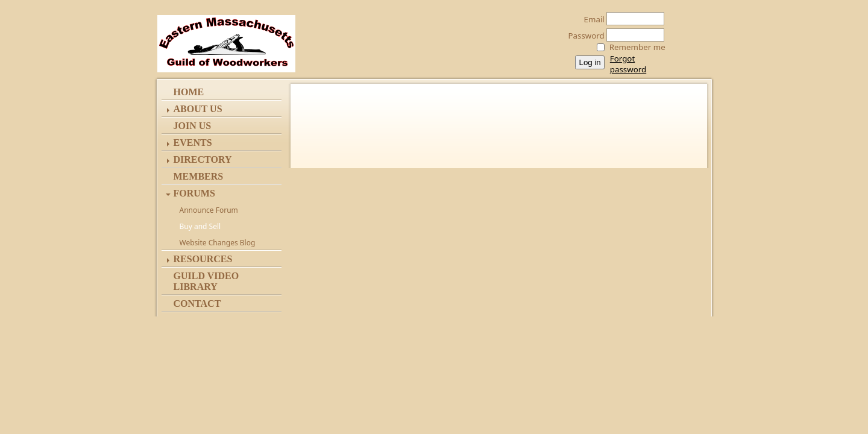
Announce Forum (209, 210)
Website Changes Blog (218, 243)
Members (199, 176)
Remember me (637, 47)
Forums (194, 193)
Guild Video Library (206, 281)
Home (189, 92)
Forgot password (628, 64)
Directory (203, 159)
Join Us (193, 126)
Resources (203, 259)
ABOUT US (198, 109)
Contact (197, 303)
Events (193, 143)
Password (583, 36)
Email (591, 19)
